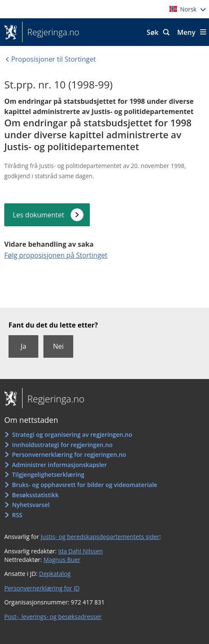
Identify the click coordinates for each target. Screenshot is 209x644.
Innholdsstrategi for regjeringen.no (62, 445)
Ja (23, 346)
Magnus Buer (62, 560)
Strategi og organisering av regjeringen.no (72, 435)
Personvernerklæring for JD (42, 588)
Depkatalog (55, 574)
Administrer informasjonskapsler (59, 465)
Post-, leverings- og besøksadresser (53, 617)
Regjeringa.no (51, 32)
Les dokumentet (39, 215)
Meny (186, 32)
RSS (17, 515)
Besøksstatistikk (35, 495)
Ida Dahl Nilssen (81, 551)
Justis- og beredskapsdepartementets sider (100, 537)
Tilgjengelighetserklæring (48, 474)
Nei (58, 346)
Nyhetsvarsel (31, 505)
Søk (153, 32)
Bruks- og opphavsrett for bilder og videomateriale (84, 485)
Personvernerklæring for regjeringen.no (69, 455)
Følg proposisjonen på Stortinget (56, 255)
